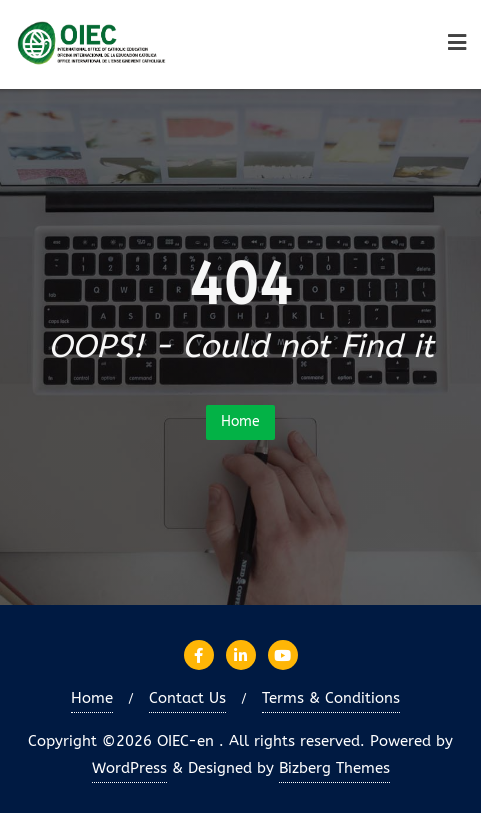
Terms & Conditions (331, 698)
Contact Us (187, 698)
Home (240, 421)
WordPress (129, 768)
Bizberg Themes (334, 768)
